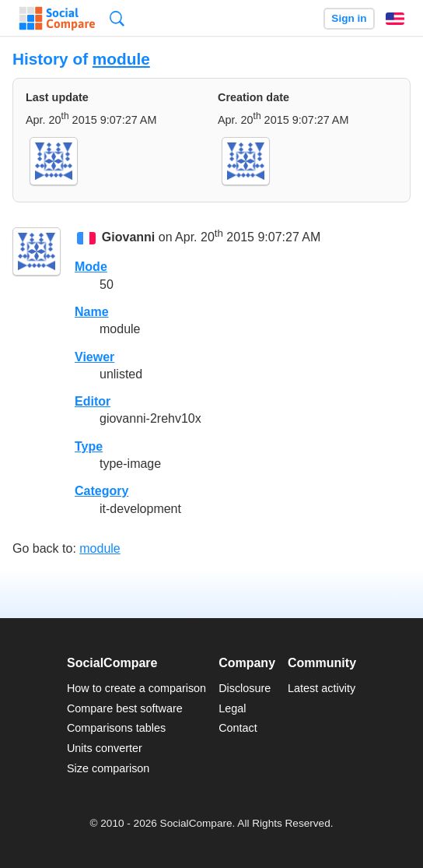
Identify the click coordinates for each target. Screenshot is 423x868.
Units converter (105, 748)
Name (92, 312)
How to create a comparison (136, 688)
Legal (232, 708)
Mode (91, 267)
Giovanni (128, 237)
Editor (93, 401)
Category (101, 491)
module (121, 59)
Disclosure (245, 688)
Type (89, 446)
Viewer (94, 357)
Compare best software (125, 708)
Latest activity (322, 688)
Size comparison (108, 768)
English (395, 19)
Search (117, 18)
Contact (238, 728)
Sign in (349, 18)
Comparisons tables (116, 728)
